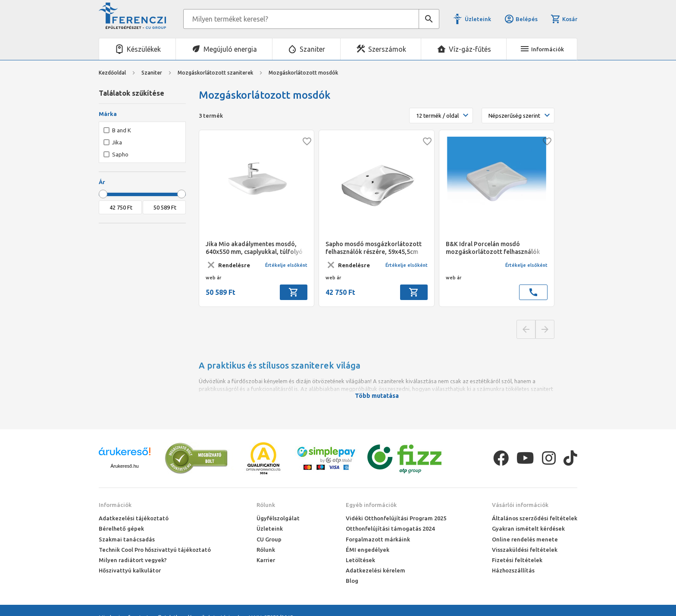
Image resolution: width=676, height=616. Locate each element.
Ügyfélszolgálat (278, 518)
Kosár (564, 19)
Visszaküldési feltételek (525, 550)
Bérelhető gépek (121, 528)
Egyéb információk (371, 505)
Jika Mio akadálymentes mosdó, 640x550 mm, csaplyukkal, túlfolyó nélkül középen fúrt (254, 248)
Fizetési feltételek (517, 560)
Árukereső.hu (124, 466)
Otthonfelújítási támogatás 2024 (390, 528)
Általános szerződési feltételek (535, 518)
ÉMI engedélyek (368, 550)
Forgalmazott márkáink (378, 539)
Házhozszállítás (513, 570)
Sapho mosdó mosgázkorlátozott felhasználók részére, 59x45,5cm (374, 248)
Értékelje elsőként (286, 265)
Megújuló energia (230, 49)
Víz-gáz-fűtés (470, 49)
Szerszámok (387, 49)
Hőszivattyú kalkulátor (130, 570)
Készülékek (144, 49)
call (533, 292)
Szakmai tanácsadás (127, 539)
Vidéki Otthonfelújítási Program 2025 (396, 518)
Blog (352, 581)
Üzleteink (478, 19)
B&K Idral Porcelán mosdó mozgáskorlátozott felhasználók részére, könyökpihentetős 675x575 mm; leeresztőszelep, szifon (496, 248)
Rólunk (266, 505)
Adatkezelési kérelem (376, 570)
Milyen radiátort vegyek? (133, 560)
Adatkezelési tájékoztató (134, 518)
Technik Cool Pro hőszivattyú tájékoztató (155, 550)
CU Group (269, 539)
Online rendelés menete (525, 539)
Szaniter (312, 49)
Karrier (266, 560)
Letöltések (360, 560)
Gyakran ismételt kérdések (528, 528)
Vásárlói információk (520, 505)
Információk (115, 505)
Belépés (521, 19)
